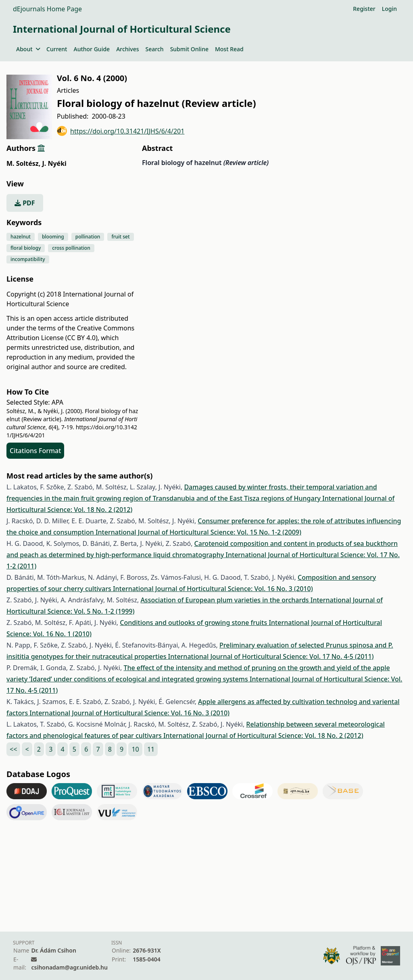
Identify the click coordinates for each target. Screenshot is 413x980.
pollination (88, 237)
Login (389, 9)
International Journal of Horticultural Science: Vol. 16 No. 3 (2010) (213, 589)
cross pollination (71, 248)
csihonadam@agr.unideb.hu (69, 967)
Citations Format (35, 451)
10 (135, 749)
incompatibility (28, 259)
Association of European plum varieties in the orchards (225, 600)
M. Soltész (23, 163)
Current (57, 49)
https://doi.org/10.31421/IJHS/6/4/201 (121, 131)
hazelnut (21, 237)
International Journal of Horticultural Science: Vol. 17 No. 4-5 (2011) (271, 656)
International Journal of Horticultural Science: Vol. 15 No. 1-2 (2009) (198, 532)
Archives (127, 49)
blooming (53, 237)
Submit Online (189, 49)
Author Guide (92, 49)
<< (13, 749)
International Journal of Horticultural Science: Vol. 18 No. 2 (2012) (263, 736)
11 (151, 749)
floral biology (26, 248)
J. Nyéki (54, 163)
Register (364, 9)
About (28, 49)
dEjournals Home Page (47, 9)
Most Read (229, 49)
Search (155, 49)
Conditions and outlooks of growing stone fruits (194, 623)
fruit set (120, 237)
